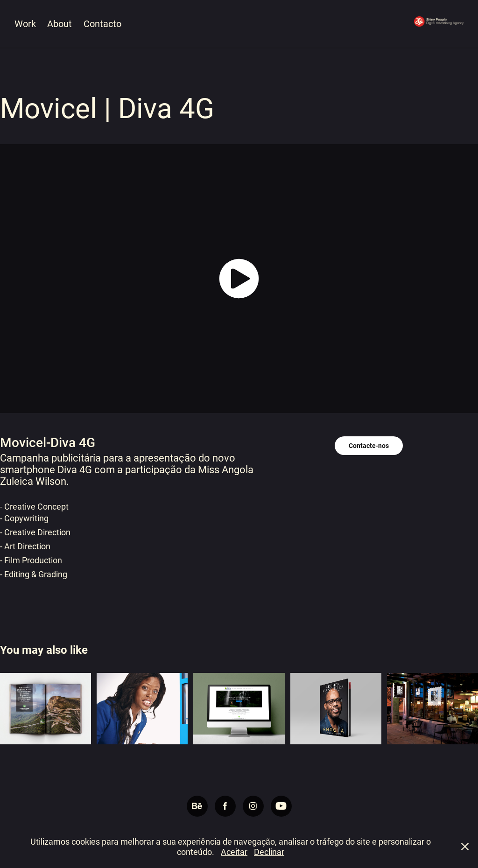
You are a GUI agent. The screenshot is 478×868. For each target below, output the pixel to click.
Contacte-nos (369, 445)
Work (25, 23)
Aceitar (234, 852)
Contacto (102, 23)
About (60, 23)
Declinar (269, 852)
